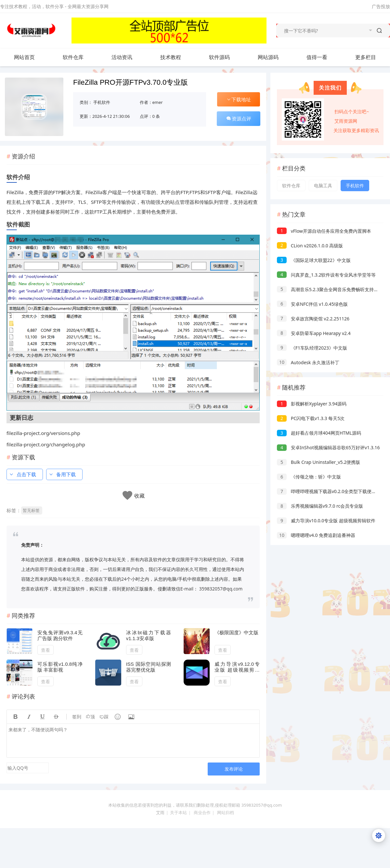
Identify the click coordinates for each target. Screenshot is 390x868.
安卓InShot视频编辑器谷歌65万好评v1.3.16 (328, 447)
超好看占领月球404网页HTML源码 (319, 433)
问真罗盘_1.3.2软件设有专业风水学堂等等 (326, 275)
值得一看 (323, 57)
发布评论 (234, 769)
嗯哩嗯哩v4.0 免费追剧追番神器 (316, 535)
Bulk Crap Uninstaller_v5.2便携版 (318, 462)
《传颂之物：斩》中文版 (309, 477)
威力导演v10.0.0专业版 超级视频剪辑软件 (326, 521)
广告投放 (381, 6)
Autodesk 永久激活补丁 (308, 362)
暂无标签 (31, 510)
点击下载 (22, 474)
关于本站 (178, 812)
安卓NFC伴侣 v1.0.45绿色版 (312, 304)
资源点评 (239, 118)
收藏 (139, 496)
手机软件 (102, 102)
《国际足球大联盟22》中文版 (314, 260)
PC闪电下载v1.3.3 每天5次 (311, 418)
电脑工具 (323, 186)
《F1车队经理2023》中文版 (312, 348)
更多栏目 (372, 57)
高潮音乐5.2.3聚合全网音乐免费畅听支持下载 (330, 289)
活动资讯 (128, 57)
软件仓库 (80, 57)
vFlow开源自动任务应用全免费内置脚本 (324, 231)
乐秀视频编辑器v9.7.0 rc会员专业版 (320, 506)
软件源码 (226, 57)
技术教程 (177, 57)
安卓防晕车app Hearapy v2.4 (314, 333)
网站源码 (275, 57)
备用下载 (62, 474)
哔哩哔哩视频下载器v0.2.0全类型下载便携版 (329, 491)
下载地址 (239, 99)
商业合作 (202, 812)
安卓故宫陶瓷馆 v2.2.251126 (313, 319)
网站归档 (226, 812)
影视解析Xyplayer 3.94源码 (312, 404)
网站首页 (24, 57)
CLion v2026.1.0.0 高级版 (310, 246)
